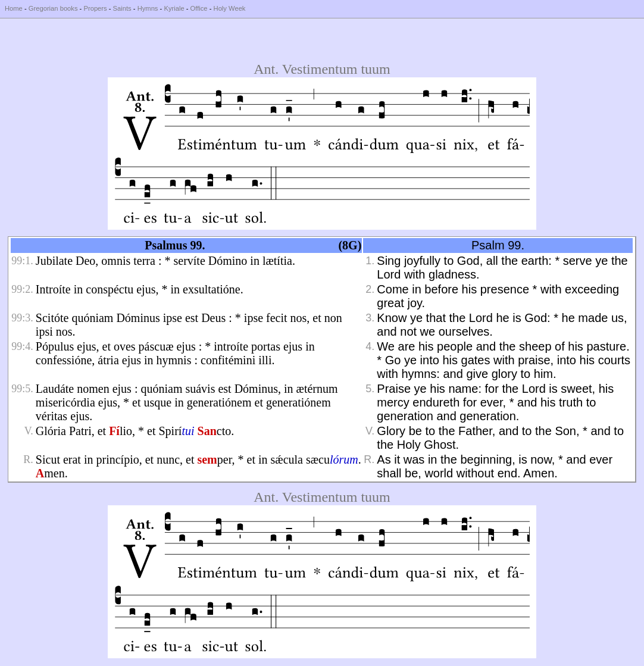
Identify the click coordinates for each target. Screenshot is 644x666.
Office (199, 8)
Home (14, 8)
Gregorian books (53, 8)
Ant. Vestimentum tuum (322, 69)
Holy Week (230, 8)
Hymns (148, 8)
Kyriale (174, 8)
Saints (122, 8)
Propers (95, 8)
